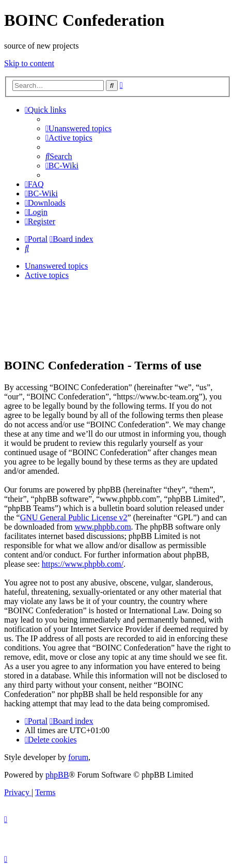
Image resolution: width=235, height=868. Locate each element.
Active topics (47, 275)
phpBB (57, 775)
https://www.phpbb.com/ (83, 564)
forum (78, 757)
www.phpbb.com (103, 527)
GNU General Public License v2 (74, 517)
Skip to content (29, 63)
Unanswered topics (56, 266)
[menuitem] (79, 128)
